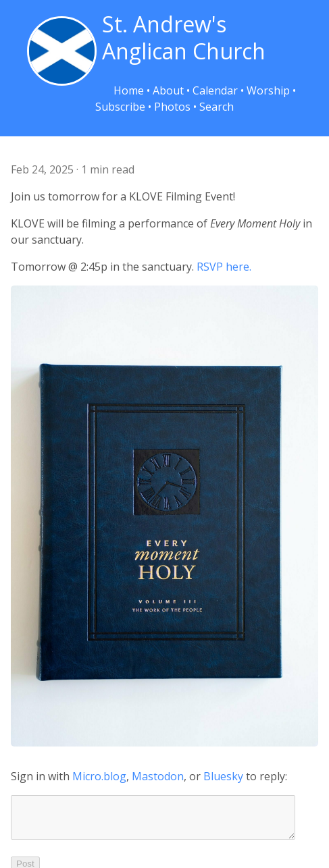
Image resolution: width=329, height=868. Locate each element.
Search (217, 107)
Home (129, 90)
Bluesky (223, 776)
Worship (268, 90)
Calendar (215, 90)
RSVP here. (224, 267)
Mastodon (158, 776)
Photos (172, 107)
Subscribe (120, 107)
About (168, 90)
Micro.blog (99, 776)
